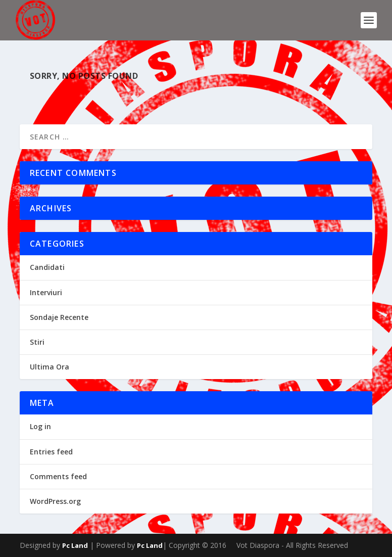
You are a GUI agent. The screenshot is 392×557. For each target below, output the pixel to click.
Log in (40, 426)
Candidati (47, 267)
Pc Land (75, 545)
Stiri (37, 342)
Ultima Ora (50, 367)
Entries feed (51, 452)
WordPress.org (55, 501)
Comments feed (58, 476)
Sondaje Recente (59, 317)
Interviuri (46, 292)
